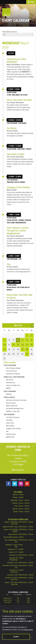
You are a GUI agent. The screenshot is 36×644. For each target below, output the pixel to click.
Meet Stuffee (10, 426)
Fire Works (23, 123)
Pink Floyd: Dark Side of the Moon (16, 400)
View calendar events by (10, 32)
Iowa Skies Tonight (24, 149)
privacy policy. (28, 630)
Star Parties (10, 380)
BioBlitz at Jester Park (13, 411)
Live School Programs (13, 417)
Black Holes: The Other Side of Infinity (18, 289)
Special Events (9, 397)
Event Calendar (10, 363)
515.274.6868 (18, 464)
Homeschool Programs (13, 374)
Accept (16, 637)
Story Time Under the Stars (17, 95)
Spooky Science (11, 403)
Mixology (9, 394)
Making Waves (10, 437)
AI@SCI (8, 388)
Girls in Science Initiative (13, 368)
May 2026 (18, 325)
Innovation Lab (10, 383)
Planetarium (12, 92)
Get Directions (18, 470)
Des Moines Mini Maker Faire (15, 409)
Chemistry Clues (11, 434)
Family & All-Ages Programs (14, 377)
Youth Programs (10, 365)
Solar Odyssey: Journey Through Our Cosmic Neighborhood (19, 221)
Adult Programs (10, 391)
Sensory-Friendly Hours (13, 385)
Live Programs (12, 123)
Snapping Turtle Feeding (16, 182)
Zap (20, 259)
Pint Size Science (11, 371)
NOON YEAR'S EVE (12, 406)
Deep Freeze (10, 423)
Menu (31, 2)
